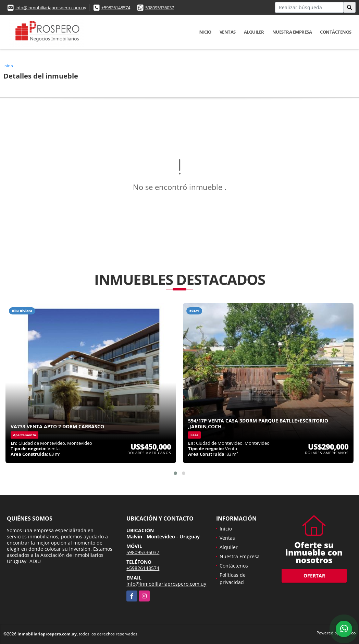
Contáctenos (336, 32)
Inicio (205, 32)
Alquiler (254, 32)
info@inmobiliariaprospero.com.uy (51, 8)
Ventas (228, 32)
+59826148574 (116, 8)
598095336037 (160, 8)
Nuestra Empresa (292, 32)
